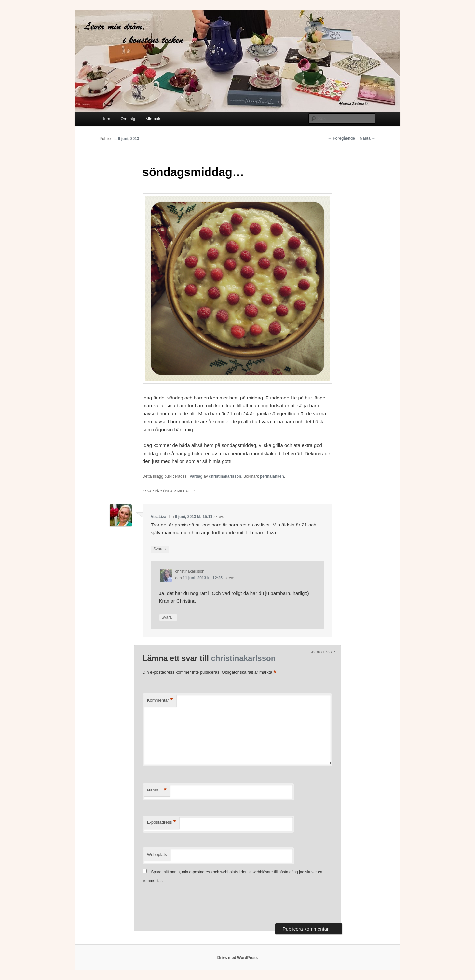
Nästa (368, 138)
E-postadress (162, 823)
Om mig (128, 119)
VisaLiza (158, 517)
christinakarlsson (225, 476)
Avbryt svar (323, 652)
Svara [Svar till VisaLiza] (160, 549)
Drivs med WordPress (238, 958)
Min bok (153, 119)
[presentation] (192, 904)
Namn (157, 790)
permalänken (272, 476)
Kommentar (160, 700)
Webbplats (157, 854)
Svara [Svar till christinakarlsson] (168, 617)
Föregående (341, 138)
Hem (106, 119)
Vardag (196, 476)
